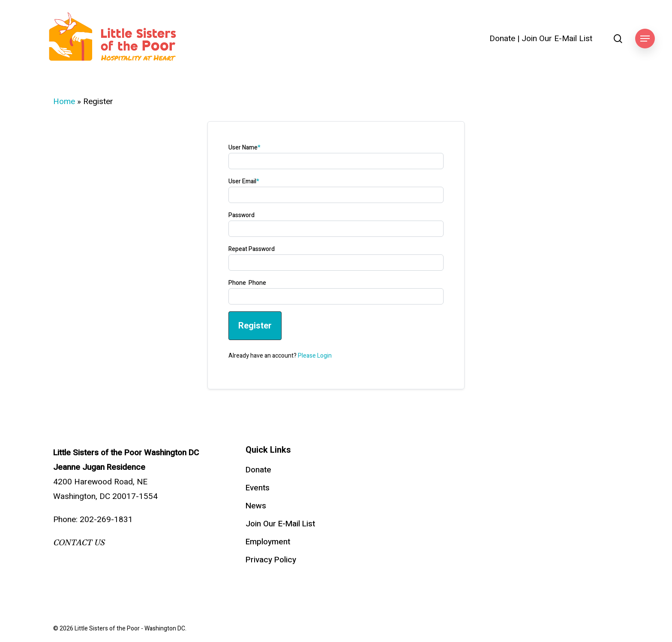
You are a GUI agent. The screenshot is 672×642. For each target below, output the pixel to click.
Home (64, 102)
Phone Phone (247, 283)
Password (241, 215)
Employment (268, 542)
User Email (244, 181)
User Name (244, 148)
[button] (645, 39)
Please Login (315, 356)
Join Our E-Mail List (557, 39)
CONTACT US (79, 543)
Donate (502, 39)
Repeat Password (252, 249)
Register (255, 325)
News (256, 506)
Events (258, 488)
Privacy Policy (271, 560)
